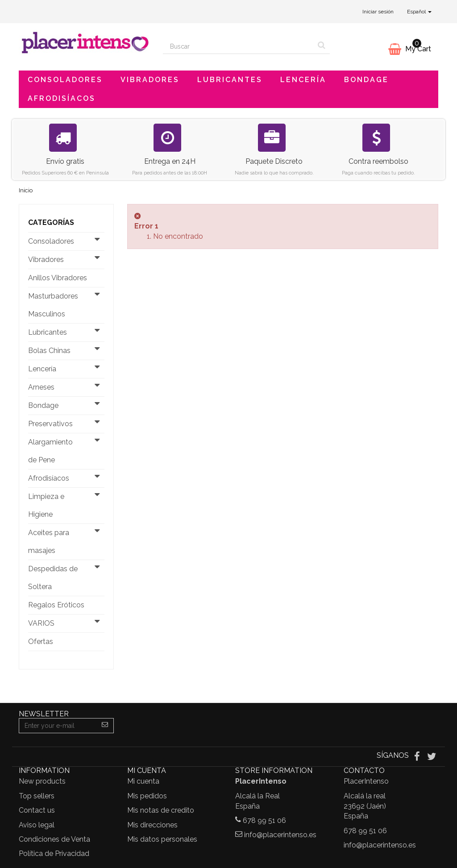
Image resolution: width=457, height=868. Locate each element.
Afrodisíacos (62, 98)
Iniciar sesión (378, 12)
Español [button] (419, 12)
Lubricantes (230, 80)
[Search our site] (238, 46)
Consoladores (65, 80)
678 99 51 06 (264, 820)
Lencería (303, 80)
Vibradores (150, 80)
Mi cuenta (143, 781)
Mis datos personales (162, 839)
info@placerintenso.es (280, 835)
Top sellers (37, 796)
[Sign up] (105, 726)
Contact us (37, 810)
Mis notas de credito (161, 810)
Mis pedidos (147, 796)
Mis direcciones (152, 825)
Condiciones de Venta (54, 839)
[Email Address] (58, 726)
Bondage (366, 80)
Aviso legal (37, 825)
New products (42, 781)
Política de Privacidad (54, 853)
